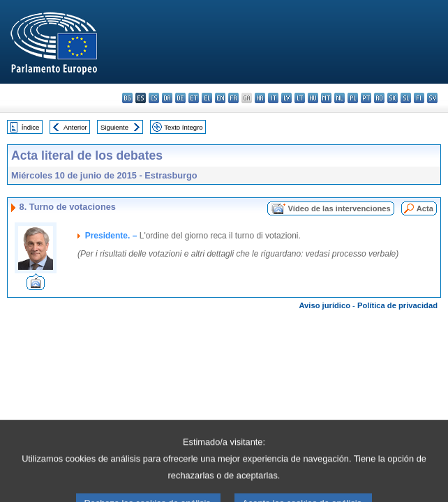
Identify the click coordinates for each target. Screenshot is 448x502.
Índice (31, 127)
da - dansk (167, 98)
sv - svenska (432, 98)
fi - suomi (419, 98)
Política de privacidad (397, 305)
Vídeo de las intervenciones (339, 208)
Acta (425, 208)
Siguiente (114, 127)
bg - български (127, 98)
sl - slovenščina (406, 98)
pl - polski (353, 98)
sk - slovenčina (393, 98)
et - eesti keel (194, 98)
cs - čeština (154, 98)
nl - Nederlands (339, 98)
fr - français (233, 98)
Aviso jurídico (324, 305)
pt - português (366, 98)
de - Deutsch (180, 98)
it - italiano (273, 98)
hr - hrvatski (260, 98)
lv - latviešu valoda (286, 98)
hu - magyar (313, 98)
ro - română (379, 98)
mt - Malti (326, 98)
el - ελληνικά (207, 98)
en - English (220, 98)
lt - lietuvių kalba (300, 98)
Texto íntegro (183, 127)
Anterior (75, 127)
